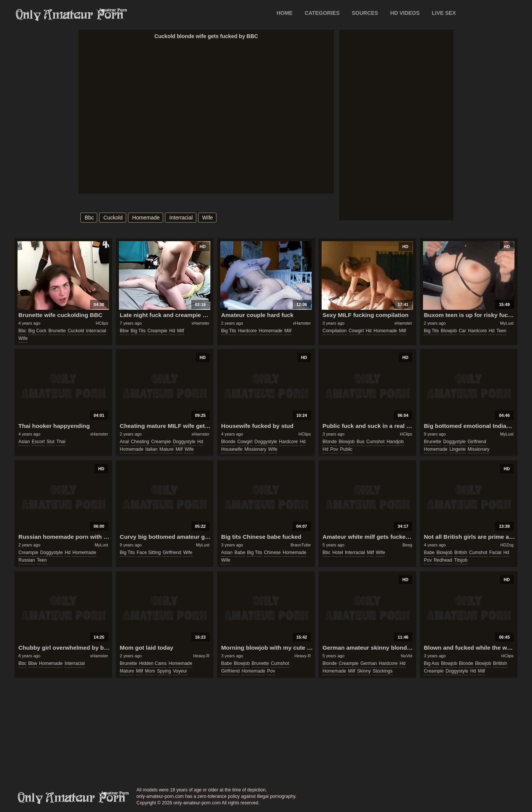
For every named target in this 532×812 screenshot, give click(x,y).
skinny (364, 671)
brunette (57, 331)
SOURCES (365, 13)
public (346, 449)
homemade (146, 218)
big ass (431, 663)
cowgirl (356, 331)
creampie (157, 331)
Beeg (407, 545)
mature (166, 449)
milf (180, 331)
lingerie (457, 449)
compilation (334, 331)
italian (151, 449)
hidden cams (153, 663)
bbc (89, 218)
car (462, 331)
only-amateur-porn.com (72, 798)
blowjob (449, 331)
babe (240, 553)
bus (361, 442)
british (461, 553)
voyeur (180, 671)
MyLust (507, 323)
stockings (383, 671)
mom (150, 671)
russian (26, 560)
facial (495, 553)
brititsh (500, 663)
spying (164, 671)
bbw (124, 331)
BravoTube (300, 545)
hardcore (248, 331)
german (369, 663)
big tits (138, 331)
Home (285, 13)
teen (502, 331)
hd (172, 331)
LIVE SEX (444, 13)
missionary (255, 449)
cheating (140, 442)
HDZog (507, 545)
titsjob (461, 560)
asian (24, 442)
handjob (395, 442)
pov (334, 449)
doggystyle (184, 442)
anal (124, 442)
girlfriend (477, 442)
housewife (232, 449)
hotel (338, 553)
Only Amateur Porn (70, 15)
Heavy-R (201, 656)
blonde (228, 442)
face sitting (149, 553)
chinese (272, 553)
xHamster (201, 323)
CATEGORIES (322, 13)
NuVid (407, 656)
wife (208, 218)
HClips (102, 323)
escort (38, 442)
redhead (443, 560)
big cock (37, 331)
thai (61, 442)
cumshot (375, 442)
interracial (181, 218)
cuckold (113, 218)
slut (50, 442)
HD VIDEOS (405, 13)
